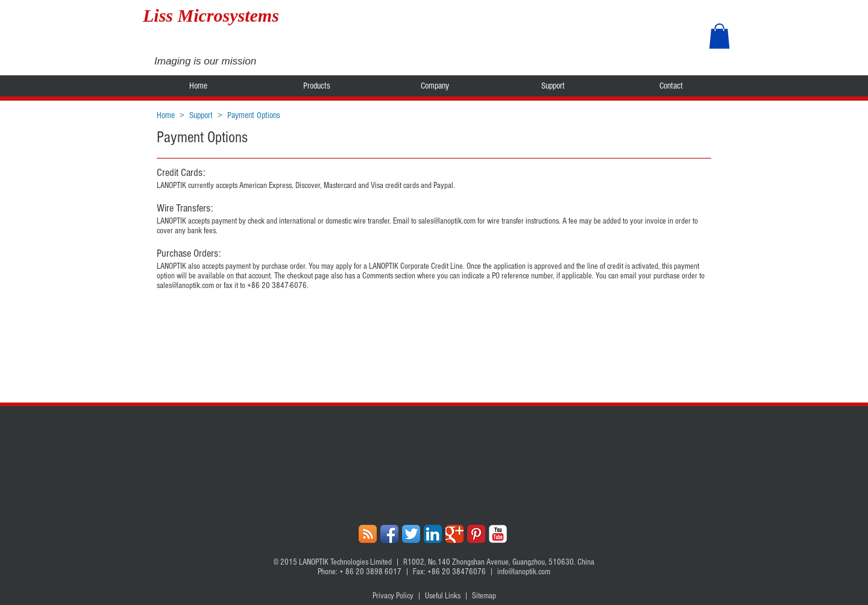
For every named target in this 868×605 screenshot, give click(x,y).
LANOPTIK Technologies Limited (345, 562)
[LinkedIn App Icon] (433, 534)
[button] (719, 36)
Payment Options (254, 115)
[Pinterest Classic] (476, 534)
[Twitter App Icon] (411, 534)
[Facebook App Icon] (389, 534)
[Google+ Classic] (454, 534)
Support (201, 115)
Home (166, 115)
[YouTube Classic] (498, 534)
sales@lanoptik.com (447, 221)
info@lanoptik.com (524, 572)
